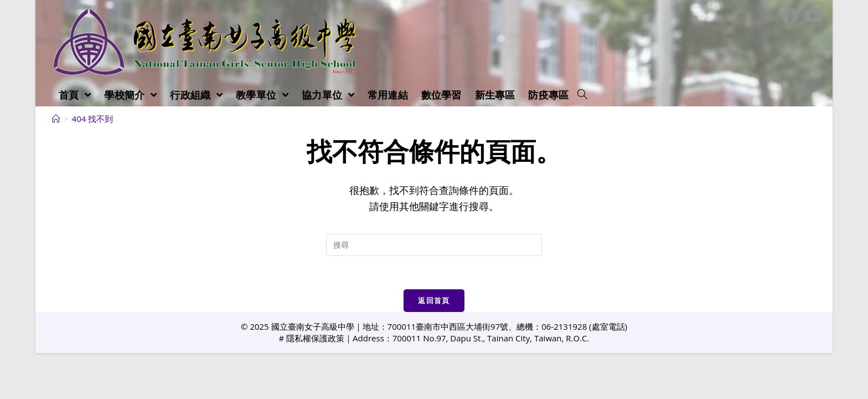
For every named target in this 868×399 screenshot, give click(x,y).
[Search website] (582, 95)
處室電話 (608, 326)
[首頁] (56, 119)
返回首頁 (434, 300)
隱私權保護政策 (315, 338)
